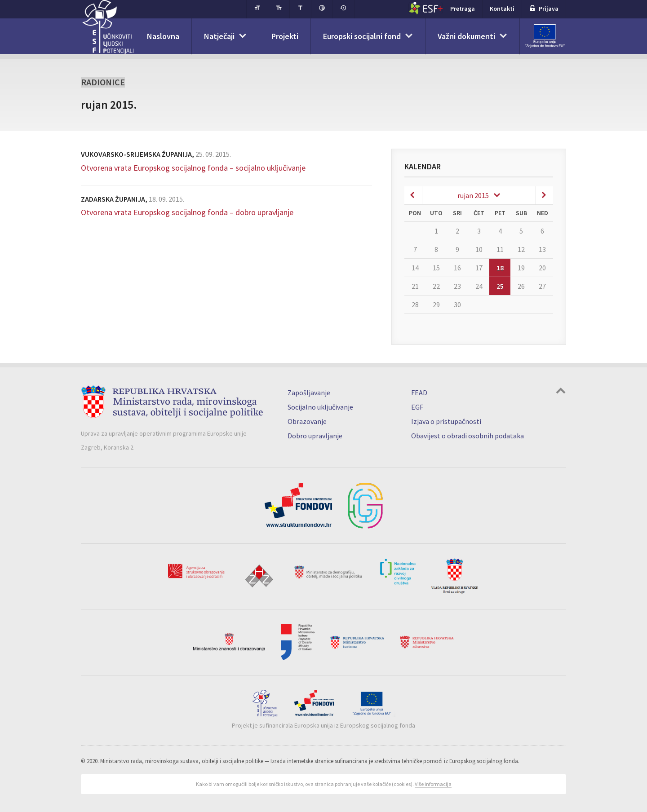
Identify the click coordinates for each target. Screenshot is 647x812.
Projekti (285, 36)
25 (500, 286)
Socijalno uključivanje (320, 407)
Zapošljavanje (309, 393)
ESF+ (426, 8)
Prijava (544, 9)
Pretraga (463, 9)
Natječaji (219, 36)
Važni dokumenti (466, 36)
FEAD (419, 393)
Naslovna (163, 36)
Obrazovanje (307, 421)
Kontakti (502, 9)
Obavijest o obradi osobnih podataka (468, 436)
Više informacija (433, 784)
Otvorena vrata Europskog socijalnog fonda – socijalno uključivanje (193, 168)
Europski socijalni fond (362, 36)
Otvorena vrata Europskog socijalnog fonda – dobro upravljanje (187, 212)
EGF (417, 407)
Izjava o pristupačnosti (446, 421)
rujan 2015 (473, 195)
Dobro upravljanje (315, 436)
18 (500, 268)
